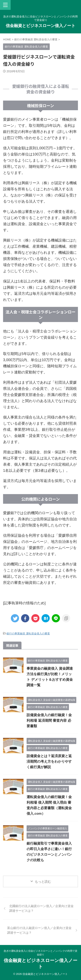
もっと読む (43, 882)
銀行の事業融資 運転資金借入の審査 (28, 633)
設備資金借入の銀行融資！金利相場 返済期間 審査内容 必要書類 (49, 721)
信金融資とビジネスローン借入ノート (40, 26)
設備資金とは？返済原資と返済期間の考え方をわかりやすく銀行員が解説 (49, 762)
